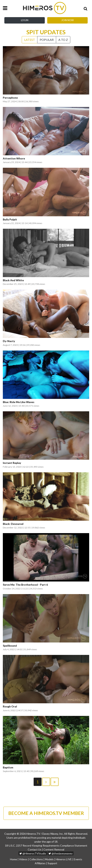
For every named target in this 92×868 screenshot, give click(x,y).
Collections (36, 859)
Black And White (13, 280)
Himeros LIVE (64, 859)
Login (25, 20)
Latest (30, 40)
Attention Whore (14, 159)
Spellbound (10, 646)
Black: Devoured (13, 524)
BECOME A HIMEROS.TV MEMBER (46, 813)
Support (52, 863)
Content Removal (54, 849)
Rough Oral (10, 706)
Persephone (10, 98)
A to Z (63, 40)
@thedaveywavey (61, 853)
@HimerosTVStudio (33, 853)
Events (78, 859)
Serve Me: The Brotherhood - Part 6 (25, 585)
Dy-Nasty (9, 341)
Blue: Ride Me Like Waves (19, 402)
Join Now (67, 20)
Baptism (8, 767)
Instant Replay (12, 463)
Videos (23, 859)
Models (49, 859)
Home (14, 859)
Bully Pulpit (10, 219)
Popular (47, 40)
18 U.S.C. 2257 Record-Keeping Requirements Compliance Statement (46, 846)
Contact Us (35, 849)
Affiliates (40, 863)
